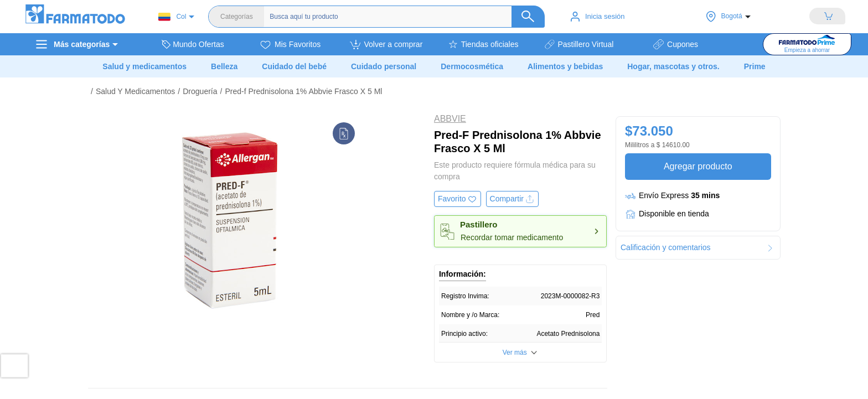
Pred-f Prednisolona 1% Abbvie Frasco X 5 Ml (303, 91)
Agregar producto (697, 166)
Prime (755, 66)
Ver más (515, 353)
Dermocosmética (472, 66)
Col (172, 17)
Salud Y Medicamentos (135, 91)
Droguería (200, 91)
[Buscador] (398, 17)
